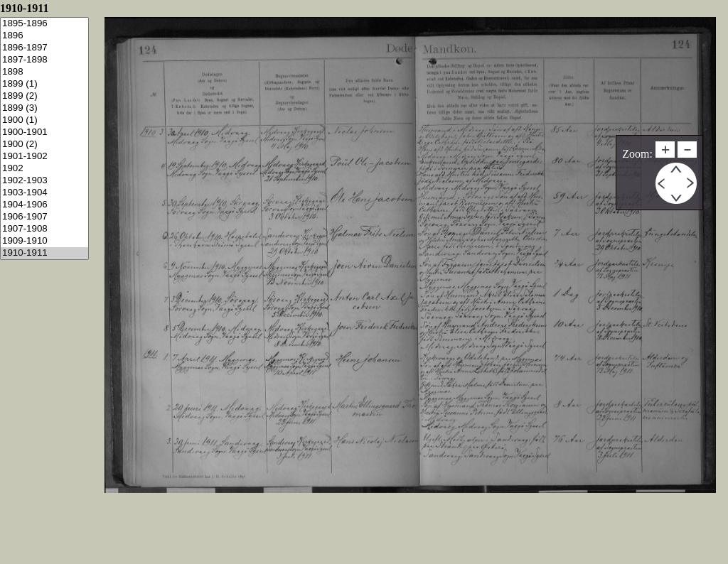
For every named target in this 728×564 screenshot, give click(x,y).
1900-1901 (44, 132)
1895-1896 (44, 24)
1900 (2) (44, 145)
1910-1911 (44, 253)
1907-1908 (44, 229)
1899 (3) (44, 108)
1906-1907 (44, 217)
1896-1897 (44, 48)
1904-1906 (44, 205)
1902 (44, 169)
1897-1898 (44, 60)
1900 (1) (44, 120)
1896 (44, 36)
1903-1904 (44, 193)
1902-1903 (44, 181)
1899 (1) (44, 84)
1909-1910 (44, 241)
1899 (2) (44, 96)
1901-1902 (44, 157)
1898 (44, 72)
